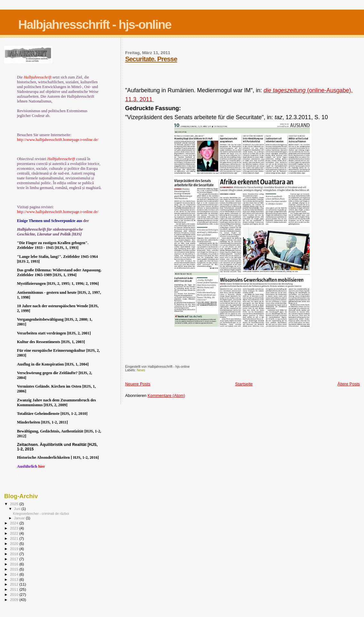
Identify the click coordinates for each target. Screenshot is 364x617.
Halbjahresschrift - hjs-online (95, 25)
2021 (15, 538)
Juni (18, 509)
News (141, 370)
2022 (15, 533)
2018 (15, 554)
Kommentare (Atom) (166, 395)
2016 (15, 564)
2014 (15, 574)
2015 (15, 569)
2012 (15, 584)
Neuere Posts (138, 384)
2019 (15, 549)
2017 (15, 559)
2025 (15, 504)
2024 (15, 523)
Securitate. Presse (151, 59)
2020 (15, 543)
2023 (15, 528)
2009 (15, 600)
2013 (15, 579)
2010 (15, 594)
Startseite (244, 384)
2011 (15, 589)
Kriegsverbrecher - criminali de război (41, 514)
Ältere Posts (349, 384)
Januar (20, 518)
